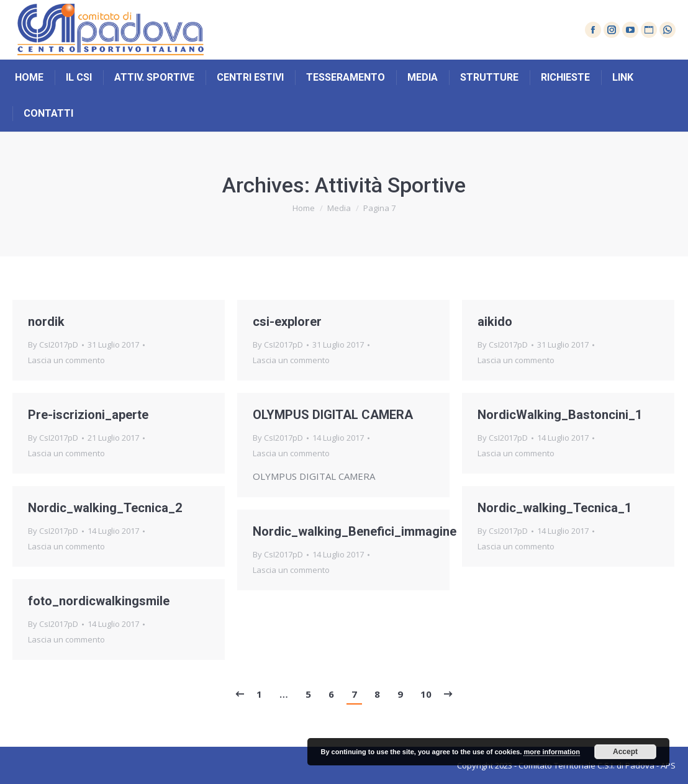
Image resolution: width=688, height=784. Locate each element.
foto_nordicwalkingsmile (99, 601)
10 (426, 694)
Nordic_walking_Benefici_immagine (355, 531)
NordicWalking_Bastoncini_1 (560, 415)
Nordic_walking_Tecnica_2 (105, 508)
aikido (495, 322)
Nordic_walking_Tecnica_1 (554, 508)
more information (551, 752)
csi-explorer (287, 322)
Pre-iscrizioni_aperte (88, 415)
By (53, 345)
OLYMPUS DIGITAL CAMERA (333, 415)
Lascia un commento (66, 360)
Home (304, 208)
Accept (625, 752)
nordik (46, 322)
